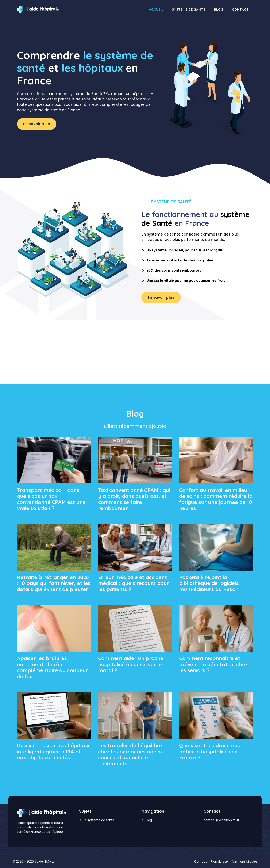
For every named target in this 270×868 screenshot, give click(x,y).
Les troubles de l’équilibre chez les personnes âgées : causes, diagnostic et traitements (131, 754)
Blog (219, 9)
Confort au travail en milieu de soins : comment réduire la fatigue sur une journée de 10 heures (216, 499)
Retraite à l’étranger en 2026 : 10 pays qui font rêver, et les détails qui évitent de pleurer (54, 583)
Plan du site (219, 861)
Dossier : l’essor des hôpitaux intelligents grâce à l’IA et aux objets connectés (53, 752)
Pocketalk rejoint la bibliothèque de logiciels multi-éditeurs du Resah (209, 583)
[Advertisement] (135, 352)
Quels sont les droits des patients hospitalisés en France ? (209, 752)
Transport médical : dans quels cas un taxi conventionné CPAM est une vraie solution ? (51, 499)
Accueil (156, 9)
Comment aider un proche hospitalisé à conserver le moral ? (131, 664)
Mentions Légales (245, 861)
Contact (240, 9)
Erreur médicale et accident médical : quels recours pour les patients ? (134, 583)
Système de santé (189, 9)
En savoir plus (37, 124)
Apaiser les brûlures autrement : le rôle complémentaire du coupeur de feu (52, 667)
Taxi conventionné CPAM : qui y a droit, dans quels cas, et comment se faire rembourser (134, 499)
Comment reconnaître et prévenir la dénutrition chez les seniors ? (213, 664)
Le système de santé (99, 820)
